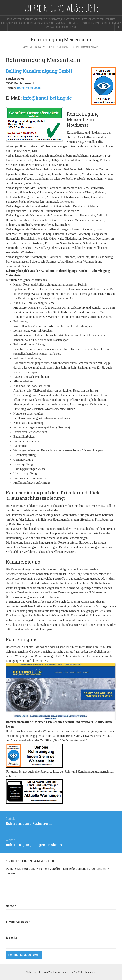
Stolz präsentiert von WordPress (43, 972)
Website (12, 937)
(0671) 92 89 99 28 (29, 88)
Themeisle (90, 972)
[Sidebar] (4, 27)
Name (11, 906)
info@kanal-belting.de (47, 98)
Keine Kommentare (86, 47)
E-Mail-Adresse (18, 922)
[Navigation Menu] (118, 27)
